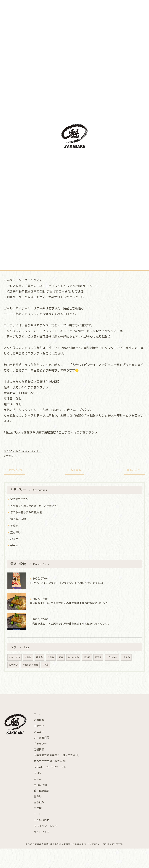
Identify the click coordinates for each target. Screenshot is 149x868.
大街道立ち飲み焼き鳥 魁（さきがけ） (34, 506)
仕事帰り (13, 665)
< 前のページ (14, 470)
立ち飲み (9, 456)
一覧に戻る (74, 470)
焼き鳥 (39, 657)
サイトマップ (42, 832)
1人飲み (126, 657)
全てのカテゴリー (21, 499)
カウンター (112, 657)
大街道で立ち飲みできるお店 (23, 451)
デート (14, 545)
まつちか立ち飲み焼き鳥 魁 (26, 512)
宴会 (61, 657)
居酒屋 (98, 657)
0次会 (46, 665)
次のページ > (135, 470)
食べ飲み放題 (18, 519)
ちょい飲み (73, 657)
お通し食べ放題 (30, 665)
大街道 (28, 657)
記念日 (87, 657)
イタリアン (14, 657)
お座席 (14, 539)
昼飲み (14, 526)
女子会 (51, 657)
